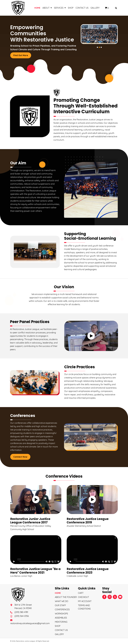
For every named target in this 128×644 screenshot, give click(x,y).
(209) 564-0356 (22, 616)
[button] (21, 55)
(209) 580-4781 (21, 612)
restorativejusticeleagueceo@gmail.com (30, 623)
